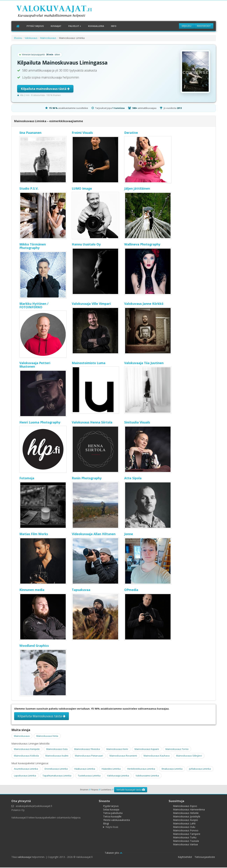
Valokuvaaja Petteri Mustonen (35, 365)
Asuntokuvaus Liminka (26, 769)
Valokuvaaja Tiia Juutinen (144, 363)
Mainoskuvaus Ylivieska (87, 750)
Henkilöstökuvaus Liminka (141, 769)
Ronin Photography (87, 479)
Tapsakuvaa (81, 590)
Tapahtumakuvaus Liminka (57, 776)
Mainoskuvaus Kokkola (26, 756)
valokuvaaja (24, 857)
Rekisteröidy (204, 26)
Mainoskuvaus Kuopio (185, 820)
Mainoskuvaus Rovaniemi (123, 756)
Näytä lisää (112, 827)
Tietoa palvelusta (113, 813)
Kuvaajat (56, 26)
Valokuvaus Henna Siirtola (92, 423)
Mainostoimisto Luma (89, 363)
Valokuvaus (31, 38)
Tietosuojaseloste (205, 857)
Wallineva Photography (142, 245)
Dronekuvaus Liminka (56, 769)
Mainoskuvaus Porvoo (186, 831)
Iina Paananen (30, 133)
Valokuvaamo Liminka (147, 776)
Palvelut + (75, 26)
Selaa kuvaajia (111, 810)
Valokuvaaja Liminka (118, 776)
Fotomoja (27, 479)
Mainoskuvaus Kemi (117, 750)
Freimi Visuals (82, 133)
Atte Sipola (133, 479)
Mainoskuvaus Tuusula (186, 841)
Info (114, 26)
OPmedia (131, 590)
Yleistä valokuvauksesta (116, 820)
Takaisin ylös (113, 853)
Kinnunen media (32, 590)
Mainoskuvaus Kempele (27, 750)
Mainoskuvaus (48, 38)
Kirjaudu (187, 26)
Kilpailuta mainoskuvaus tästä (45, 89)
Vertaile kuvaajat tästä (131, 790)
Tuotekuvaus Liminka (89, 776)
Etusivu (18, 38)
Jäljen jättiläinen (137, 189)
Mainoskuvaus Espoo (185, 806)
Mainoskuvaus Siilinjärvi (189, 756)
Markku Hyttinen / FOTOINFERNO (34, 306)
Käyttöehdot (185, 857)
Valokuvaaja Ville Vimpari (91, 304)
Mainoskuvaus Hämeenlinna (189, 810)
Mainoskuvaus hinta (47, 736)
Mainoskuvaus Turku (185, 838)
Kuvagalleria (96, 26)
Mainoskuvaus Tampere (187, 834)
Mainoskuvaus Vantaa (185, 845)
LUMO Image (82, 189)
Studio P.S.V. (29, 189)
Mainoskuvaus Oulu (57, 750)
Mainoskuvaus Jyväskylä (187, 817)
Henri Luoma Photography (40, 423)
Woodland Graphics (34, 646)
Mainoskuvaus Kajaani (147, 750)
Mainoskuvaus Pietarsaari (89, 756)
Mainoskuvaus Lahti (184, 824)
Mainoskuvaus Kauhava (157, 756)
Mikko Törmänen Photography (33, 247)
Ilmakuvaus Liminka (172, 769)
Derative (131, 133)
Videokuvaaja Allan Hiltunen (94, 534)
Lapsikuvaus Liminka (25, 776)
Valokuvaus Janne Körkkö (144, 304)
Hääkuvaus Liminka (85, 769)
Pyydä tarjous (35, 26)
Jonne (129, 534)
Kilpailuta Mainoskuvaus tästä (42, 717)
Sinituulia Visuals (137, 423)
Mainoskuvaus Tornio (177, 750)
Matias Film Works (34, 534)
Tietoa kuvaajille (112, 817)
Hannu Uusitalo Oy (86, 245)
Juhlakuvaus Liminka (200, 769)
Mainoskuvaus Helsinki (186, 813)
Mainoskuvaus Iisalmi (57, 756)
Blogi (106, 824)
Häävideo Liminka (111, 769)
